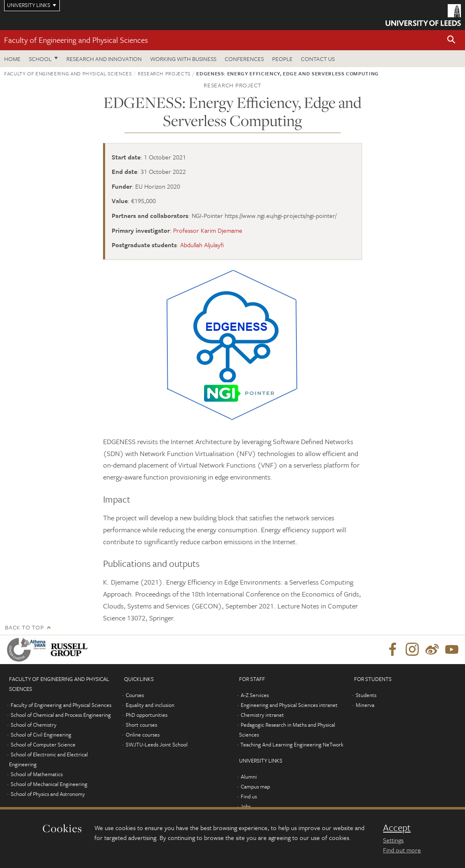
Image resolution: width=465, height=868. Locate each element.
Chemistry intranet (262, 715)
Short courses (141, 725)
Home (12, 59)
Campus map (255, 786)
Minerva (365, 705)
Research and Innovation (104, 59)
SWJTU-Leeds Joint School (157, 744)
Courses (135, 695)
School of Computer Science (43, 744)
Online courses (143, 735)
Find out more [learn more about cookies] (402, 850)
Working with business (183, 59)
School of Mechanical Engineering (49, 784)
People (282, 59)
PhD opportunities (147, 715)
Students (366, 695)
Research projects (164, 73)
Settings (393, 840)
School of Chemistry (34, 725)
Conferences (244, 59)
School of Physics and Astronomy (48, 794)
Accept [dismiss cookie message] (397, 828)
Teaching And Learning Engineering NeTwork (292, 744)
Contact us (318, 59)
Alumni (249, 777)
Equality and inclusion (150, 705)
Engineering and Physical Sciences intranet (289, 705)
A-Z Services (255, 695)
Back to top (24, 627)
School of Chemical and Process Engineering (61, 715)
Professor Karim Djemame (208, 230)
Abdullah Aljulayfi (202, 245)
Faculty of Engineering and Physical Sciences (76, 40)
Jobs (245, 806)
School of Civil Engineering (41, 735)
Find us (249, 796)
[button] (451, 40)
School (40, 59)
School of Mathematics (37, 774)
